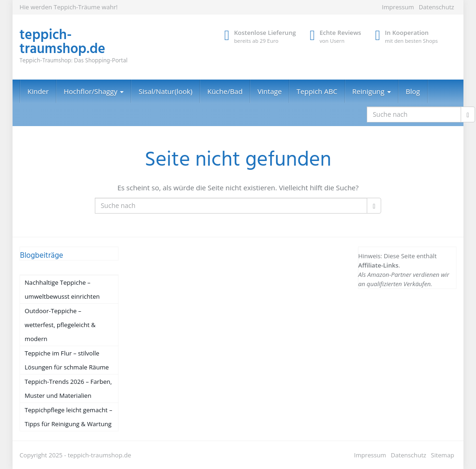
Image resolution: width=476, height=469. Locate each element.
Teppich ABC (317, 91)
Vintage (270, 91)
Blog (413, 91)
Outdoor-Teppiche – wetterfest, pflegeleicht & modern (60, 325)
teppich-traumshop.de (99, 455)
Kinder (38, 91)
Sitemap (443, 455)
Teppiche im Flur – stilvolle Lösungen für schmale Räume (67, 360)
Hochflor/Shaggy (94, 91)
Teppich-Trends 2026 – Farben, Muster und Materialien (68, 389)
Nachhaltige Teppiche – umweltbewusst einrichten (62, 289)
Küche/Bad (225, 91)
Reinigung (372, 91)
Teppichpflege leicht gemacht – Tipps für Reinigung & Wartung (68, 417)
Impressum (398, 7)
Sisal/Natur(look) (165, 91)
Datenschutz (436, 7)
